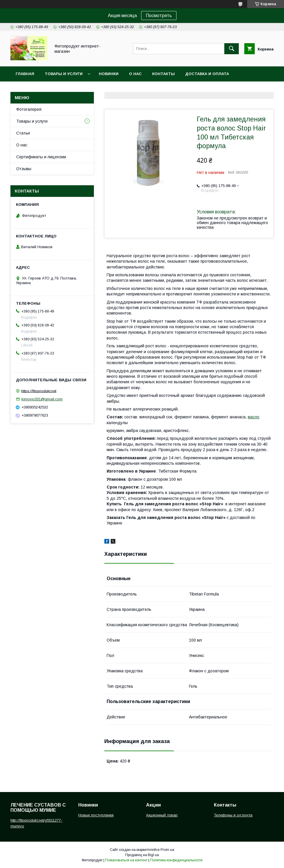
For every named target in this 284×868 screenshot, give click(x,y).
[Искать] (232, 49)
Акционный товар (162, 815)
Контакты (163, 74)
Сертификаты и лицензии (41, 157)
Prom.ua (167, 850)
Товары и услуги (64, 74)
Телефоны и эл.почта (233, 815)
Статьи (23, 133)
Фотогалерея (29, 109)
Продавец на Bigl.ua (142, 855)
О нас (135, 74)
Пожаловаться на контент (126, 860)
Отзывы (24, 169)
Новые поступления (96, 815)
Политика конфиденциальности (176, 860)
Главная (25, 74)
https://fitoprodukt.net (39, 391)
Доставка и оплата (207, 74)
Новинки (109, 74)
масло (254, 417)
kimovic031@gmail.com (42, 399)
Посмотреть (159, 16)
